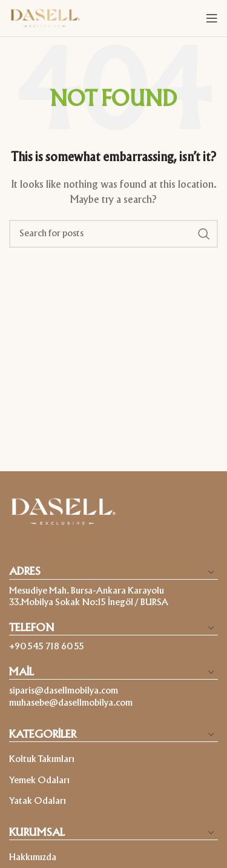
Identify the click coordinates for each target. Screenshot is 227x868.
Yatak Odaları (38, 801)
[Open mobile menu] (212, 18)
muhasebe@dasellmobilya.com (71, 703)
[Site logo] (45, 18)
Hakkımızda (33, 858)
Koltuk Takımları (42, 760)
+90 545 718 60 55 (47, 647)
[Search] (113, 234)
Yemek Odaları (39, 781)
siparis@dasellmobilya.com (64, 691)
